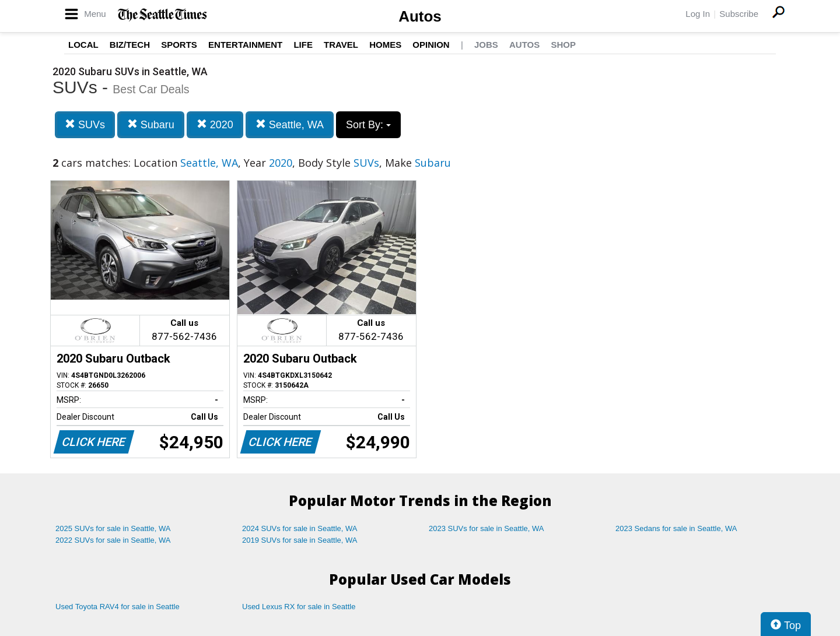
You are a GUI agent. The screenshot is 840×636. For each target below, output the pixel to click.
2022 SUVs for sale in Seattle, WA (113, 540)
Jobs (486, 45)
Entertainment (245, 45)
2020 (215, 124)
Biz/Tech (130, 45)
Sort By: (368, 125)
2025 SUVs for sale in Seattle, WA (113, 528)
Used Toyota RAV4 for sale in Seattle (118, 607)
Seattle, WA (290, 124)
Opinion (431, 45)
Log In (698, 14)
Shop (563, 45)
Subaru (151, 124)
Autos (420, 16)
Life (303, 45)
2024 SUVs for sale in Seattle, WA (300, 528)
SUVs (85, 124)
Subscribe (739, 14)
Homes (385, 45)
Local (83, 45)
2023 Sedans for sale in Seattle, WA (676, 528)
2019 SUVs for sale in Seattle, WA (300, 540)
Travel (341, 45)
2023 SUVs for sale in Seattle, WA (487, 528)
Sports (179, 45)
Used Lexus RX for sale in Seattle (299, 607)
